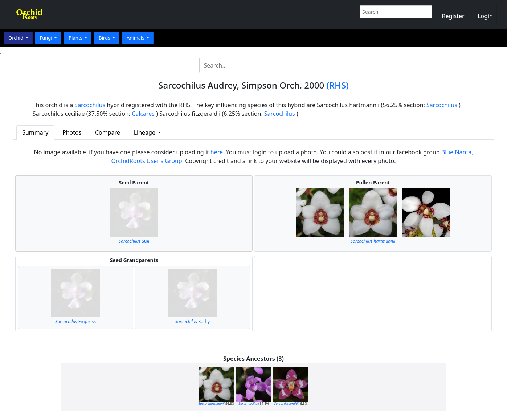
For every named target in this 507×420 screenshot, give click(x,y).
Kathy (193, 321)
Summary (35, 132)
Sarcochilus (90, 105)
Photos (72, 132)
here (217, 152)
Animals (136, 38)
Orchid (16, 38)
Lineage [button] (145, 132)
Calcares (143, 114)
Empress (75, 321)
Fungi (46, 38)
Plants (76, 38)
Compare (108, 132)
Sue (134, 241)
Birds (105, 38)
